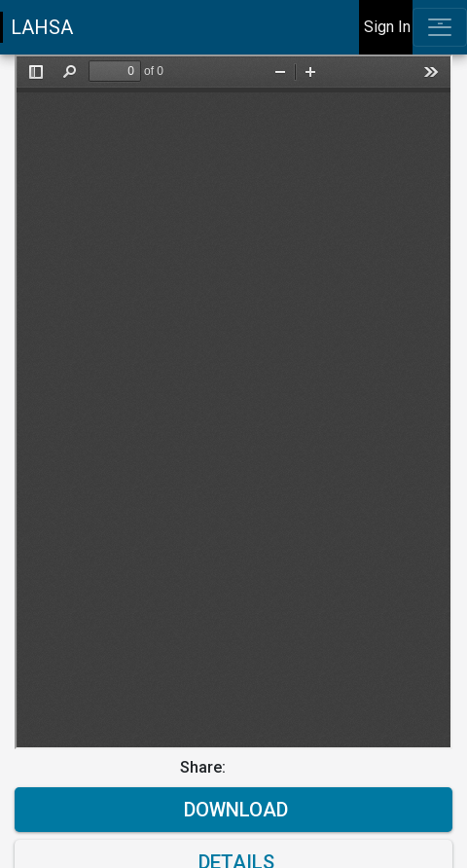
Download (233, 810)
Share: (205, 767)
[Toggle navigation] (440, 27)
